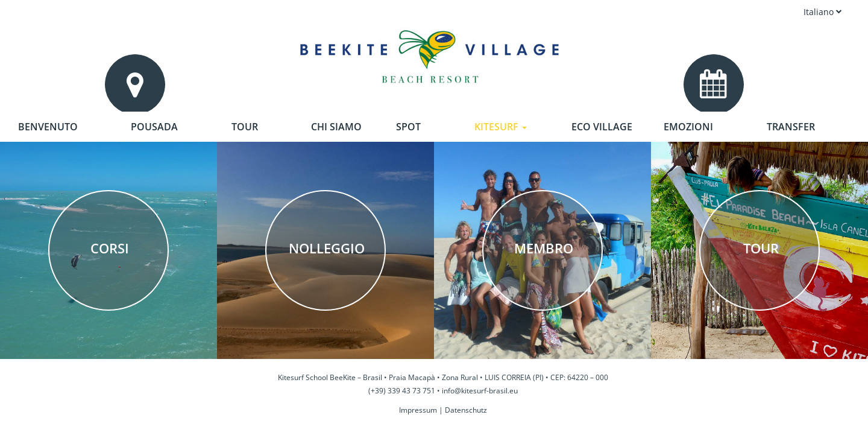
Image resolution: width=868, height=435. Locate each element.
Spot (408, 127)
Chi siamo (336, 127)
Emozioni (688, 127)
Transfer (791, 127)
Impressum (418, 410)
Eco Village (602, 127)
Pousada (154, 127)
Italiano (823, 12)
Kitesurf (501, 127)
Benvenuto (48, 127)
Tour (245, 127)
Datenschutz (466, 410)
